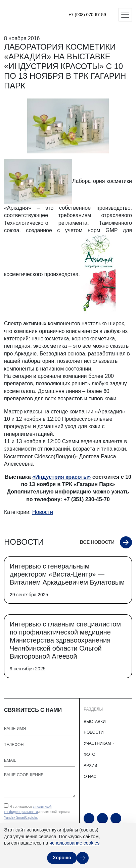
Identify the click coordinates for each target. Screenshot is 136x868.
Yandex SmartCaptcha (21, 818)
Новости (43, 512)
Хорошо (62, 858)
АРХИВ (90, 765)
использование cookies (74, 843)
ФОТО (89, 754)
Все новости (97, 542)
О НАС (90, 777)
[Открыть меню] (125, 15)
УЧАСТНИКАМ (97, 743)
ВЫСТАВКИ (95, 722)
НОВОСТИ (94, 732)
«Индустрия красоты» (61, 477)
